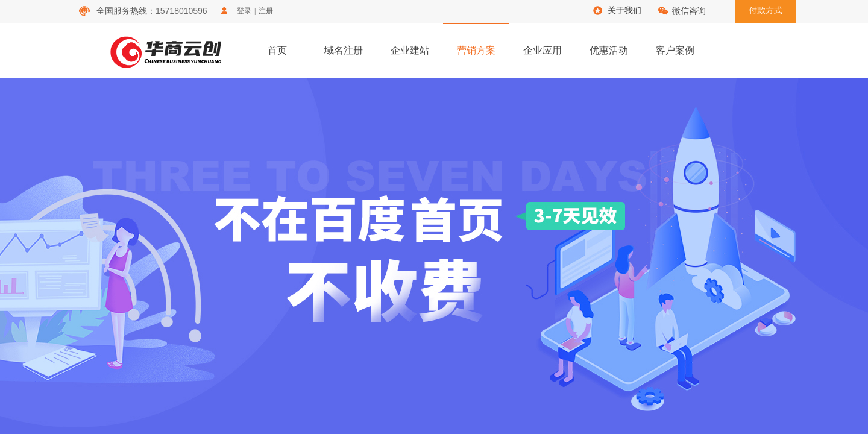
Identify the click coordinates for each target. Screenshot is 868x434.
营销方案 (476, 50)
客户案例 (675, 50)
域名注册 (344, 50)
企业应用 (542, 50)
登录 (244, 11)
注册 (266, 11)
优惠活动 (609, 50)
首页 (277, 50)
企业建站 (410, 50)
